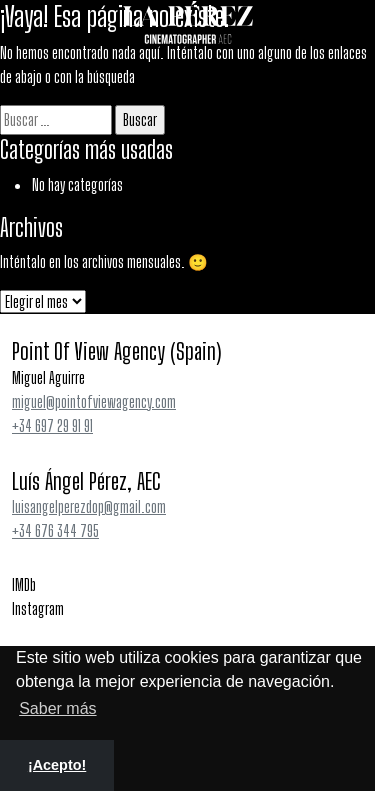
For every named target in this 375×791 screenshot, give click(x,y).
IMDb (24, 584)
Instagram (38, 608)
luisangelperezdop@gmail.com (89, 506)
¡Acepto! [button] (57, 765)
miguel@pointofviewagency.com (94, 401)
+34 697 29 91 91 (52, 425)
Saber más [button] (57, 708)
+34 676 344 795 (55, 530)
